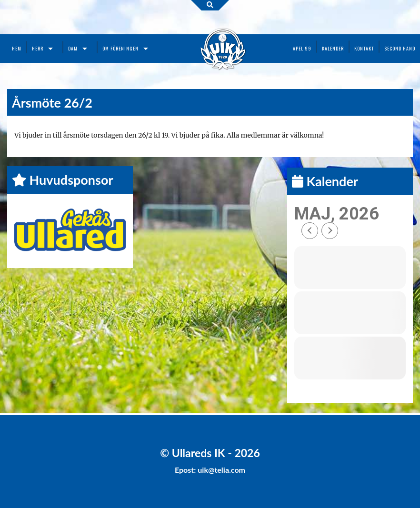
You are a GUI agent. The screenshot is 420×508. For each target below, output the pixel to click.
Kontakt (364, 48)
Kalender (333, 48)
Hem (17, 48)
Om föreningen (120, 48)
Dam (73, 48)
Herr (38, 48)
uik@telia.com (221, 470)
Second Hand (400, 48)
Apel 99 (302, 48)
